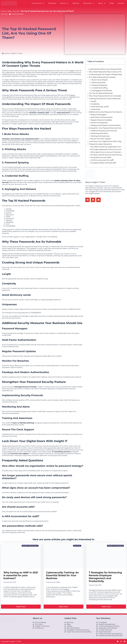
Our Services (38, 3)
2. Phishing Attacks (98, 83)
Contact (121, 3)
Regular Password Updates (101, 120)
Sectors (64, 3)
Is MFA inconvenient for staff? (102, 160)
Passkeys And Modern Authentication (106, 125)
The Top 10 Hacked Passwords (101, 93)
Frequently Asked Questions (100, 144)
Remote (76, 3)
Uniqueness (95, 109)
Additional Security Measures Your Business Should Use (106, 112)
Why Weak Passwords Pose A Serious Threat (106, 72)
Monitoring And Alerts (99, 133)
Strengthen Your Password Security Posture (106, 128)
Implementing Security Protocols (104, 131)
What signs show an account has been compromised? (107, 152)
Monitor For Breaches (99, 123)
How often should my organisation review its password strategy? (107, 147)
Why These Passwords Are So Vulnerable (105, 96)
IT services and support (19, 454)
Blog (9, 11)
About (102, 3)
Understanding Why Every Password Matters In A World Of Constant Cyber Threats (106, 69)
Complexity (95, 104)
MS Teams (52, 3)
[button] (88, 200)
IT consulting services (61, 452)
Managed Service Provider (26, 387)
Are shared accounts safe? (101, 157)
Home (3, 11)
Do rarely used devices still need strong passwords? (107, 155)
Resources (89, 3)
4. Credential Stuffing (99, 88)
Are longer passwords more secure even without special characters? (107, 149)
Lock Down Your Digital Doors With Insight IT (106, 141)
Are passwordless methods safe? (103, 163)
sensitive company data (39, 113)
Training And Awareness (100, 136)
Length (94, 101)
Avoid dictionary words (100, 107)
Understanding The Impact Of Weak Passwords (106, 74)
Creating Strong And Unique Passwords (105, 99)
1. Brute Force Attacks (99, 80)
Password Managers (99, 115)
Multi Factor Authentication (102, 117)
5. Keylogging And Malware (101, 91)
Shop (112, 3)
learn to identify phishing (23, 423)
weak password (63, 113)
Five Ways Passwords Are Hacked (102, 77)
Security (16, 11)
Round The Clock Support (101, 139)
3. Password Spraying (99, 85)
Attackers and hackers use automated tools (20, 139)
